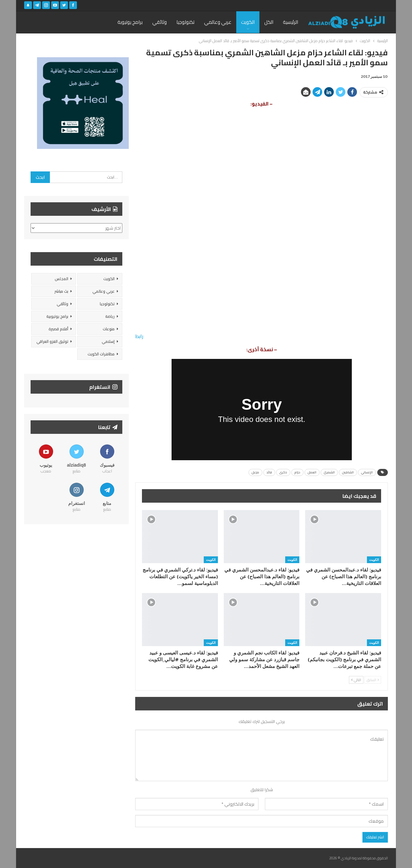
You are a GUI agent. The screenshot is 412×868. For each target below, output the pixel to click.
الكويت (248, 22)
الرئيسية (290, 22)
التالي (356, 680)
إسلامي (108, 341)
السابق (373, 680)
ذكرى (283, 472)
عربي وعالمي (218, 22)
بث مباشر (61, 291)
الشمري (329, 472)
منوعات (109, 329)
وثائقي (159, 22)
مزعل (255, 472)
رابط (139, 336)
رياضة (110, 316)
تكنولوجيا (185, 22)
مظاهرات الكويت (101, 354)
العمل (312, 472)
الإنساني (367, 472)
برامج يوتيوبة (130, 22)
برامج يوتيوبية (57, 316)
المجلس (61, 279)
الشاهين (348, 472)
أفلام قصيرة (58, 329)
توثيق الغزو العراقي (52, 341)
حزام (297, 472)
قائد (269, 472)
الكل (269, 22)
